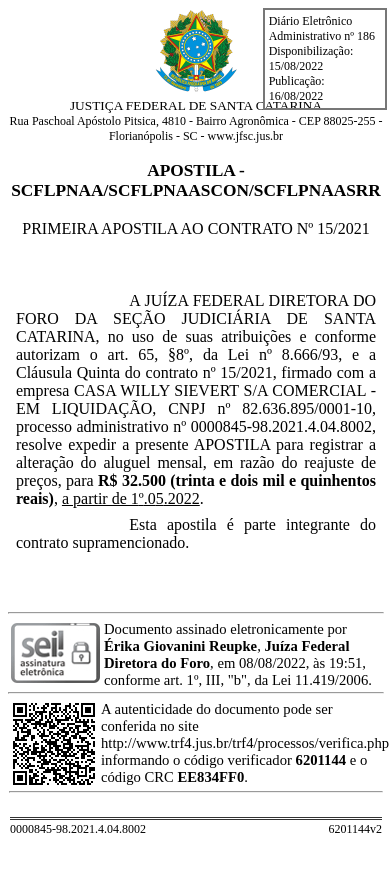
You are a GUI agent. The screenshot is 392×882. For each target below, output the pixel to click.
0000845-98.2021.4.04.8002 (281, 426)
